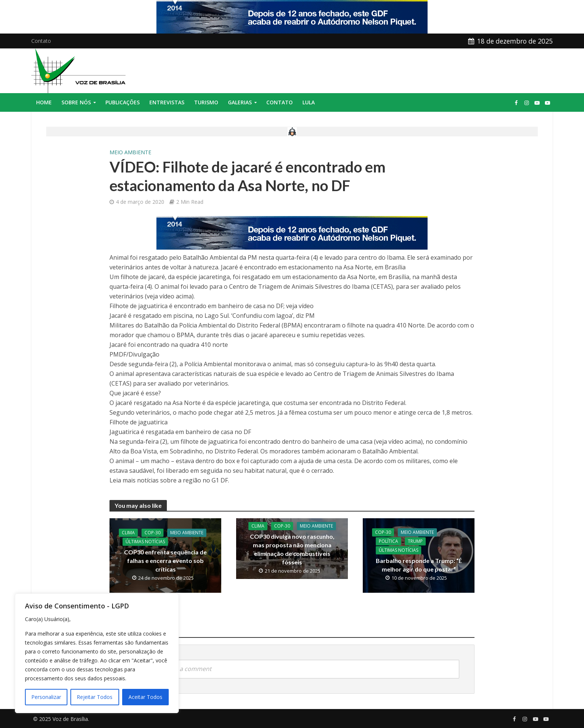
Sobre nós (76, 102)
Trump (415, 541)
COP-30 (153, 533)
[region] (97, 653)
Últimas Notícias (145, 542)
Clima (128, 533)
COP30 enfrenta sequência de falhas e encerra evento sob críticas (165, 561)
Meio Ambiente (130, 152)
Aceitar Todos (145, 697)
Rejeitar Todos (95, 697)
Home (44, 102)
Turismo (206, 102)
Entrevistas (167, 102)
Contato (41, 41)
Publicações (123, 102)
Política (388, 541)
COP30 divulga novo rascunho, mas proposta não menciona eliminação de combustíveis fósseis (292, 549)
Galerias (240, 102)
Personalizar (46, 697)
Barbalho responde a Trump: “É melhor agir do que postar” (419, 565)
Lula (309, 102)
